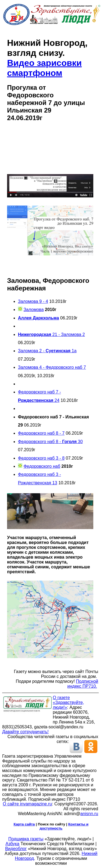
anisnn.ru (89, 814)
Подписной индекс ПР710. (83, 684)
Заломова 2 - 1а (47, 351)
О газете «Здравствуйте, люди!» (68, 702)
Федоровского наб (42, 466)
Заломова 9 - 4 (33, 301)
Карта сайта (24, 824)
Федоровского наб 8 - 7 (41, 433)
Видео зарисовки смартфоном (44, 68)
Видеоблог (16, 849)
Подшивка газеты (26, 839)
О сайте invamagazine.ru (27, 804)
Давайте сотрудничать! (25, 732)
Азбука (12, 844)
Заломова (33, 310)
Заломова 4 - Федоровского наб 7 (52, 367)
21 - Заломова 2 (51, 334)
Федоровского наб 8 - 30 (50, 442)
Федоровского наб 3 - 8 (41, 458)
